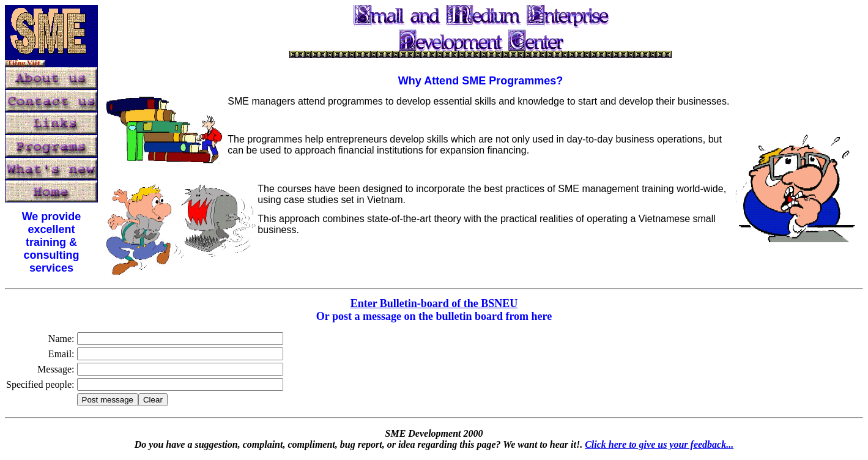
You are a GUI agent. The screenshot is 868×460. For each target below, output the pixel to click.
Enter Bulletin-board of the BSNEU (434, 303)
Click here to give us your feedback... (659, 444)
